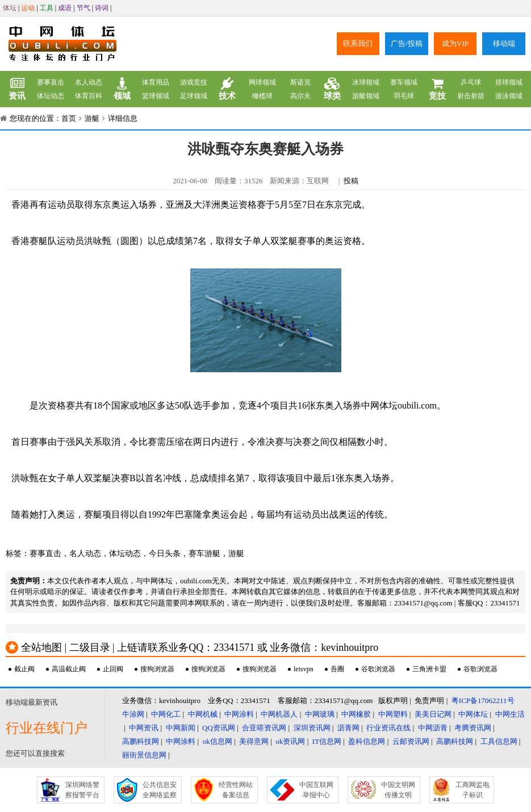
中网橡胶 (356, 714)
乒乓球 (471, 82)
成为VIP (455, 43)
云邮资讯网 (411, 741)
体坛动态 (51, 96)
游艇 (92, 118)
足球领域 (194, 96)
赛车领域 (404, 82)
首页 (69, 118)
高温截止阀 (69, 669)
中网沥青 (433, 728)
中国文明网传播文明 (398, 790)
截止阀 (24, 669)
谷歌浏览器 (378, 669)
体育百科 (89, 96)
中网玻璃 (320, 714)
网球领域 (262, 82)
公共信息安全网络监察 (160, 790)
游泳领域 (509, 96)
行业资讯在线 (388, 728)
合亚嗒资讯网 (264, 728)
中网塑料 (393, 714)
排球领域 (509, 82)
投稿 (351, 181)
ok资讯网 (290, 741)
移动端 (504, 43)
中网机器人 (279, 714)
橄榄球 (262, 96)
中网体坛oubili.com (399, 405)
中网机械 (203, 714)
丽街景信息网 (144, 755)
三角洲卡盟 (429, 669)
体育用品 (156, 82)
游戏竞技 (194, 82)
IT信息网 (327, 741)
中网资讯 (144, 728)
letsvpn (304, 669)
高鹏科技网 (141, 741)
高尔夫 (300, 96)
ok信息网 (218, 741)
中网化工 (166, 714)
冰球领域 (366, 82)
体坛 (10, 8)
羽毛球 (404, 96)
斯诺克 (300, 82)
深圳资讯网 (312, 728)
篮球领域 (156, 96)
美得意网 (254, 741)
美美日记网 (433, 714)
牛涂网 (133, 714)
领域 (122, 89)
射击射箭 (471, 96)
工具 (47, 8)
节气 (83, 8)
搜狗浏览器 (157, 669)
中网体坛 (473, 714)
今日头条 (165, 554)
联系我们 (358, 43)
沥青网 (348, 728)
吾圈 (337, 669)
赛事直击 (51, 82)
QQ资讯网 (219, 728)
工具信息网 (499, 741)
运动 (28, 8)
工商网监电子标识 (473, 790)
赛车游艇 (204, 554)
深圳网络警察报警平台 (82, 790)
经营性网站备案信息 (236, 790)
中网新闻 (181, 728)
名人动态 (89, 82)
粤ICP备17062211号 (483, 700)
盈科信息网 (367, 741)
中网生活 (510, 714)
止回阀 (113, 669)
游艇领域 (366, 96)
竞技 (437, 89)
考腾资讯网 (473, 728)
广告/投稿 (407, 43)
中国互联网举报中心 (316, 790)
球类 (332, 89)
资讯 (17, 89)
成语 (65, 8)
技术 (227, 89)
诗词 (102, 8)
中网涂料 (239, 714)
